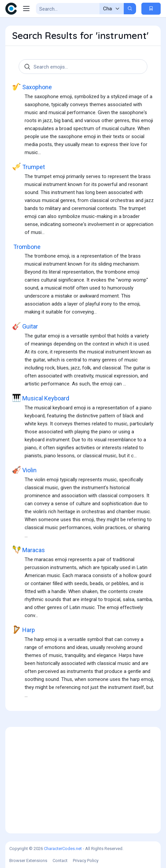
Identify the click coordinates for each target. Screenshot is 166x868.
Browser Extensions (28, 861)
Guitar (25, 326)
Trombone (26, 247)
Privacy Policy (86, 861)
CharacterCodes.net (63, 849)
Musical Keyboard (41, 398)
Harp (23, 630)
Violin (24, 470)
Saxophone (32, 87)
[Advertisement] (83, 780)
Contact (60, 861)
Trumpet (28, 167)
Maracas (28, 550)
